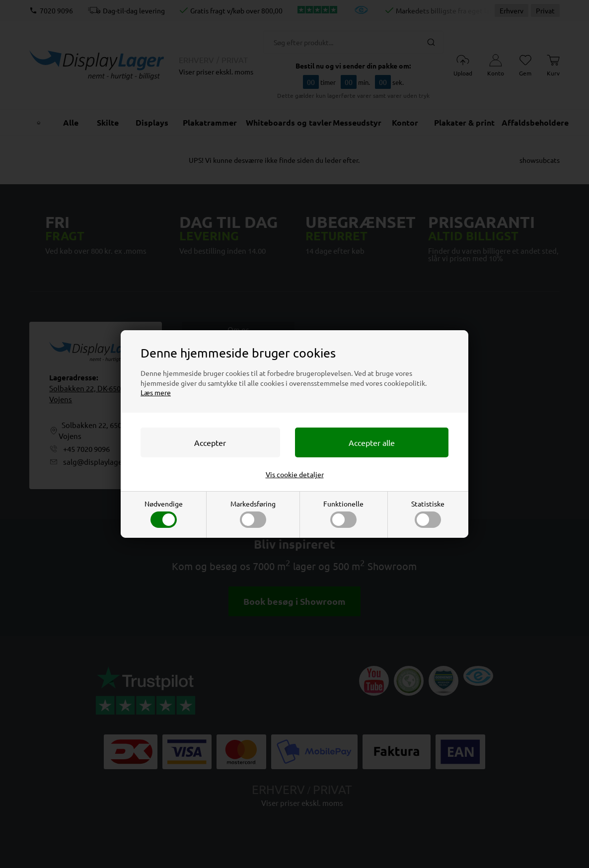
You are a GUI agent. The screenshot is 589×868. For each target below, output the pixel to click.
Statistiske (428, 513)
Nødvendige (164, 513)
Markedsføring (253, 513)
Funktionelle (343, 513)
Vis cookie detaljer (295, 474)
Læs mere (156, 392)
